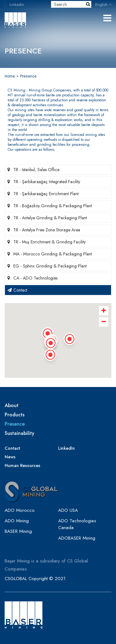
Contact (12, 448)
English (103, 4)
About (12, 406)
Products (15, 415)
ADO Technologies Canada (77, 524)
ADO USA (68, 510)
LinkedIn (67, 448)
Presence (28, 76)
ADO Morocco (20, 510)
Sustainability (19, 433)
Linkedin (17, 4)
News (10, 457)
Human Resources (22, 465)
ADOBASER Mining (77, 538)
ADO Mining (17, 521)
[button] (51, 345)
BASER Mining (18, 531)
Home (10, 76)
